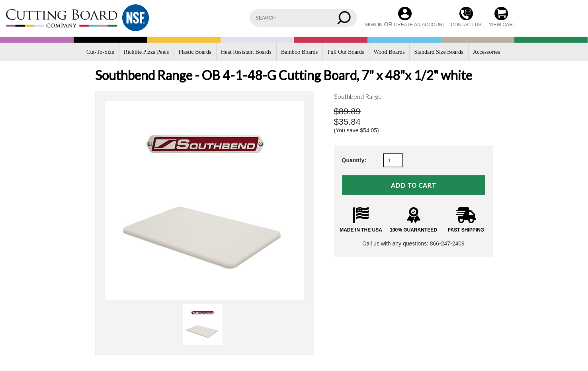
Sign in (374, 25)
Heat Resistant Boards (246, 52)
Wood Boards (389, 52)
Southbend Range (358, 96)
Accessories (486, 52)
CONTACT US (466, 25)
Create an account (419, 25)
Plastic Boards (195, 52)
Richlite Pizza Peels (147, 52)
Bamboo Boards (300, 52)
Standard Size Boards (439, 52)
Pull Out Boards (346, 52)
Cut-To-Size (100, 52)
